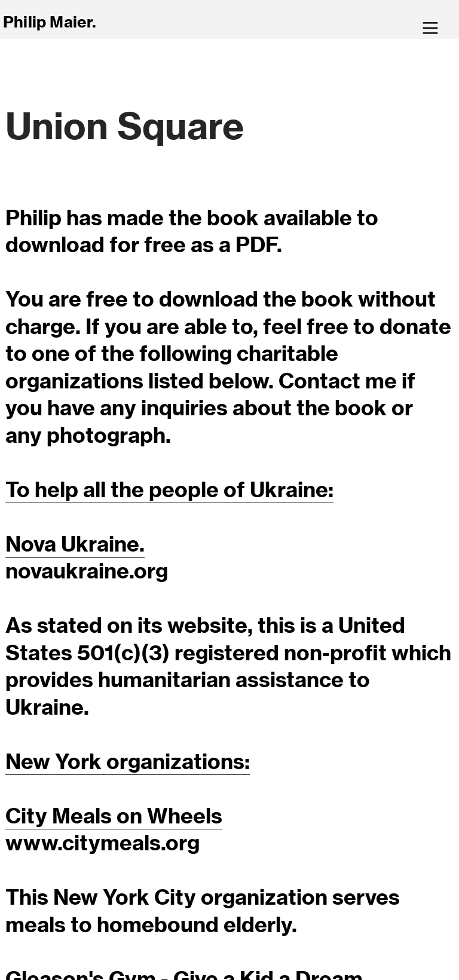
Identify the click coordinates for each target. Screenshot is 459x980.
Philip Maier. (50, 22)
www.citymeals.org (102, 843)
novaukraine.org (87, 571)
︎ (430, 28)
